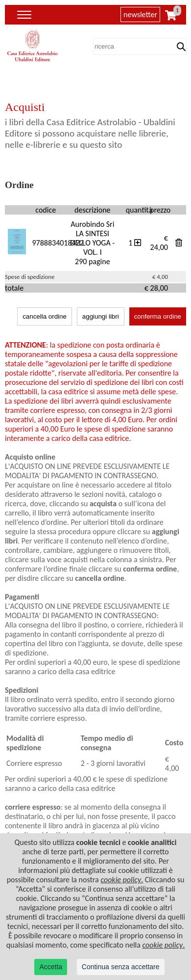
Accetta (51, 967)
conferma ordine (158, 316)
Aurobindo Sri (92, 224)
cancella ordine (45, 316)
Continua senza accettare (121, 967)
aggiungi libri (101, 316)
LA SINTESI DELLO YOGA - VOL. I (92, 243)
